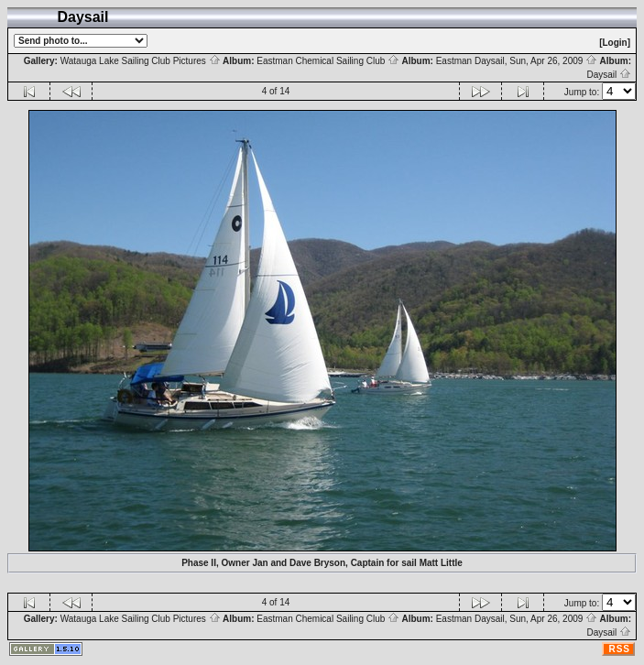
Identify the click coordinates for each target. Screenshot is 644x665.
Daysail (609, 75)
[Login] (615, 43)
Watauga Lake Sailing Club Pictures (141, 61)
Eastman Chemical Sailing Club (328, 61)
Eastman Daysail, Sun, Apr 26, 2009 (517, 61)
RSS (619, 649)
